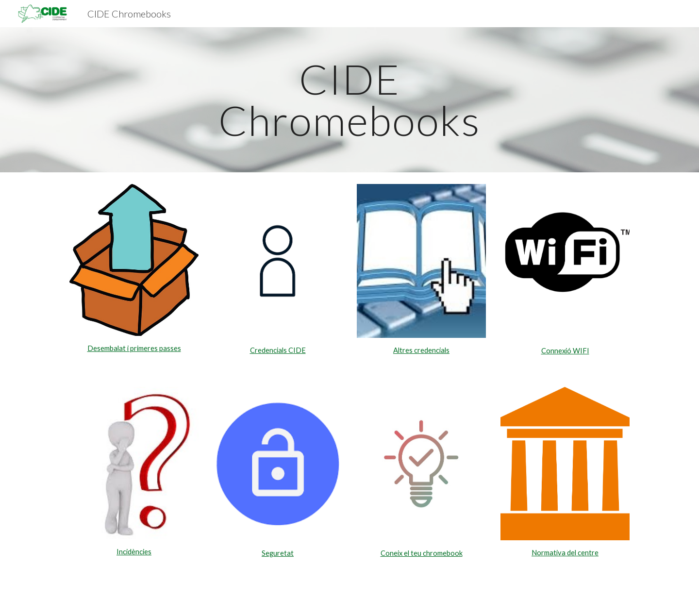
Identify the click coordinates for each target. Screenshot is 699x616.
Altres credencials (421, 350)
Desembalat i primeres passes (134, 348)
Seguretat (278, 553)
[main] (349, 100)
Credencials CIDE (278, 350)
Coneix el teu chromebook (422, 553)
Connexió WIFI (565, 351)
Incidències (134, 552)
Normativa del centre (565, 553)
